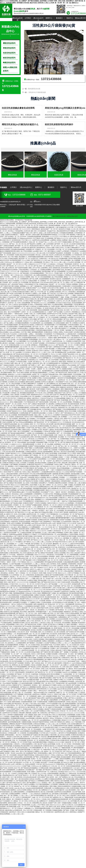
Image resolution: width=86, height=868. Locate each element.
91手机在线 (23, 580)
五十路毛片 (57, 413)
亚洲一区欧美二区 (60, 435)
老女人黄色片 (81, 696)
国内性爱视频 (61, 630)
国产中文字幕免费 (19, 615)
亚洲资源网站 (81, 411)
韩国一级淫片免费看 (26, 716)
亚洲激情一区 (42, 384)
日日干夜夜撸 (56, 808)
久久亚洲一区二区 (41, 444)
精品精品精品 (56, 481)
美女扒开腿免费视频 (63, 468)
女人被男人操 (17, 628)
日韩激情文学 (75, 251)
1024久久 (61, 485)
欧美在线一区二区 (41, 621)
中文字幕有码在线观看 (17, 525)
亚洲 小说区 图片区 (10, 582)
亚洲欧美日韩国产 (32, 288)
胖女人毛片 (81, 551)
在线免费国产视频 (42, 442)
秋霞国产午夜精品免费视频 (37, 446)
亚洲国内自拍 (7, 556)
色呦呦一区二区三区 (66, 288)
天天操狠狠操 (74, 652)
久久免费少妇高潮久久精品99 (67, 626)
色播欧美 (5, 534)
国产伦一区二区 (54, 567)
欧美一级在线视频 (32, 632)
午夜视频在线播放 (64, 450)
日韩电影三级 (15, 393)
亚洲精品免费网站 (46, 270)
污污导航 (81, 426)
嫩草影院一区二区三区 (60, 544)
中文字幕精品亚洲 (68, 321)
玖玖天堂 (33, 474)
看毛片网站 (52, 533)
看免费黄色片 (48, 522)
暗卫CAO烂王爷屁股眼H (56, 275)
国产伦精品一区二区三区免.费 (21, 619)
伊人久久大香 (17, 496)
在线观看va (56, 356)
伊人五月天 (12, 446)
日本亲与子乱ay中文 (47, 398)
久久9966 (76, 369)
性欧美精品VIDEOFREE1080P (71, 415)
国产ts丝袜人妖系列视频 (14, 293)
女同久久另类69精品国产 (24, 797)
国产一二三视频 (71, 295)
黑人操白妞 (44, 803)
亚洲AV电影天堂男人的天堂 (45, 608)
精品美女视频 (67, 290)
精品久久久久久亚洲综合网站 (20, 485)
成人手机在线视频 (26, 251)
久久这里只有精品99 (78, 560)
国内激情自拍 (4, 698)
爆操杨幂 (74, 623)
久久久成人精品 (27, 639)
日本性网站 (52, 369)
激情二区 (34, 292)
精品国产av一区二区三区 (22, 786)
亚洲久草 (30, 308)
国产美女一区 (55, 439)
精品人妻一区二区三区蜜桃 (23, 363)
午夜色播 (27, 544)
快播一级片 (79, 566)
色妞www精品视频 (31, 391)
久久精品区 (12, 362)
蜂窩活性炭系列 (9, 63)
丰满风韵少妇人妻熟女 (25, 398)
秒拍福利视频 (81, 626)
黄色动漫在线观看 (12, 474)
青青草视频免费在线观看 (26, 415)
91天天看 (59, 579)
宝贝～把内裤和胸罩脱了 (46, 371)
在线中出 (60, 301)
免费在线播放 (82, 382)
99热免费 (22, 713)
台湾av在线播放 (71, 365)
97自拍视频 (10, 567)
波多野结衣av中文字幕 (54, 314)
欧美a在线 (46, 290)
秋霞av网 (83, 788)
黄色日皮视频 (25, 372)
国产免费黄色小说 (52, 384)
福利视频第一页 (43, 635)
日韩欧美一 (63, 656)
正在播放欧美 (20, 770)
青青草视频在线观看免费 (36, 257)
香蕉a (74, 522)
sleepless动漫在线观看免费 (35, 788)
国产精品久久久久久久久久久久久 (29, 670)
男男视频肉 (65, 363)
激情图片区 (46, 577)
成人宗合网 (11, 339)
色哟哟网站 (82, 367)
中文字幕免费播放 (36, 271)
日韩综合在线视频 (39, 724)
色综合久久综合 (34, 676)
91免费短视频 (24, 413)
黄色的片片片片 (28, 321)
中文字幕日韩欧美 (29, 468)
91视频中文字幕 (37, 430)
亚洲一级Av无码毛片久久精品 (43, 586)
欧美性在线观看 (6, 338)
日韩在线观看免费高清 (26, 588)
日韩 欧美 (31, 439)
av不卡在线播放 (14, 295)
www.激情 (24, 475)
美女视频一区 (62, 437)
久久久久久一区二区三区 (25, 266)
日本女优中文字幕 (53, 288)
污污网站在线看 (61, 349)
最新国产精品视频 (8, 461)
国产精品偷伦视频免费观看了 (51, 297)
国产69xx (64, 762)
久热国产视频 (26, 766)
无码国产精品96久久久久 (14, 411)
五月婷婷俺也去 (47, 409)
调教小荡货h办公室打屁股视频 (10, 612)
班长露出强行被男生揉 (29, 248)
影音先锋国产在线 (67, 268)
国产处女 (67, 319)
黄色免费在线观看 (29, 444)
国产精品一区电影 (8, 659)
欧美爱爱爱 (10, 308)
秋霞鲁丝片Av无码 (66, 509)
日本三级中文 (34, 233)
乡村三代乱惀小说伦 (59, 588)
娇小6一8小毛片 (17, 338)
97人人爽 (15, 299)
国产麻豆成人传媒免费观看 (73, 430)
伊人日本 (3, 266)
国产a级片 (26, 306)
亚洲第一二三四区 (64, 457)
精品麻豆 (74, 301)
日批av (27, 262)
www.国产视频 (77, 792)
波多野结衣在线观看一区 (12, 533)
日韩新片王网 (26, 510)
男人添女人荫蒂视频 (47, 393)
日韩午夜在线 (41, 654)
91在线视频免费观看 (12, 645)
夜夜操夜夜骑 (55, 520)
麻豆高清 (82, 455)
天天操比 (52, 372)
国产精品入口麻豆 (41, 428)
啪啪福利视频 (69, 299)
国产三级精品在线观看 (7, 246)
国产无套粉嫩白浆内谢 (34, 409)
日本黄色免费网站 (77, 286)
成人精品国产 (45, 670)
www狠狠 (36, 251)
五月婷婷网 (54, 784)
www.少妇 (7, 321)
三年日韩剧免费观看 (22, 339)
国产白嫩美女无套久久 (10, 678)
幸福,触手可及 (52, 231)
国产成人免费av (9, 323)
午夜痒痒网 (53, 735)
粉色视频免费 (70, 604)
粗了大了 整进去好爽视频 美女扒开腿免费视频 (18, 356)
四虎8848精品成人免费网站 (68, 391)
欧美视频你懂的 (18, 538)
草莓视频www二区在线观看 (26, 545)
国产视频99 (23, 380)
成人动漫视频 (76, 260)
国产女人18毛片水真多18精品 (10, 396)
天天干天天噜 (4, 658)
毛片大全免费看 (76, 343)
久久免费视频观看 (34, 527)
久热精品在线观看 (26, 533)
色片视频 (10, 615)
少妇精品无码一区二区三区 (24, 343)
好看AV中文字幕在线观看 (66, 505)
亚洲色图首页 (35, 376)
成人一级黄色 (81, 602)
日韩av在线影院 (76, 670)
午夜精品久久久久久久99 (23, 726)
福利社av (45, 687)
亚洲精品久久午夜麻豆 (30, 534)
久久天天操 (62, 235)
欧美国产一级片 (44, 510)
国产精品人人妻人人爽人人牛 (12, 650)
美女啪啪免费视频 (33, 733)
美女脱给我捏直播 (6, 740)
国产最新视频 (37, 533)
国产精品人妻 (43, 775)
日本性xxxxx (20, 435)
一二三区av (19, 648)
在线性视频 (74, 477)
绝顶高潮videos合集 (57, 310)
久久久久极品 (26, 260)
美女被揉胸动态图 (61, 352)
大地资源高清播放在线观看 (44, 330)
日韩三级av (66, 667)
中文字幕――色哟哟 (10, 277)
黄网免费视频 (69, 304)
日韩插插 (40, 658)
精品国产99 (57, 658)
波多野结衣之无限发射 (69, 591)
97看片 (79, 615)
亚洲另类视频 (62, 453)
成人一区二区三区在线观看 (9, 328)
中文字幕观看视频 (61, 325)
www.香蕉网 (12, 595)
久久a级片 (27, 516)
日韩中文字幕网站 (72, 479)
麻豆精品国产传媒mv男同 (37, 698)
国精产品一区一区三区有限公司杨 (67, 693)
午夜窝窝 (51, 483)
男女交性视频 (16, 384)
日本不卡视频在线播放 (65, 242)
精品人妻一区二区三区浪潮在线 (14, 406)
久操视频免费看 (68, 431)
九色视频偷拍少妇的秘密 (32, 606)
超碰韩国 (38, 382)
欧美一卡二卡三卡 (23, 518)
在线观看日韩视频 (52, 696)
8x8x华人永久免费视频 (67, 503)
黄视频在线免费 (80, 293)
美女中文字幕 (74, 619)
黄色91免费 (36, 235)
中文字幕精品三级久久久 (25, 562)
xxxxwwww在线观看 (62, 619)
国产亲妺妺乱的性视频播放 (25, 385)
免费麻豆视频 (66, 738)
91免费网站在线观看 (50, 630)
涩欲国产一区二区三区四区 (57, 284)
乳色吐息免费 (69, 332)
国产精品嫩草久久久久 (34, 783)
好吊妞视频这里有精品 (75, 716)
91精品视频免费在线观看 (44, 474)
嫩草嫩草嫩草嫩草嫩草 (12, 347)
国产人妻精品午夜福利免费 (37, 404)
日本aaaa (60, 264)
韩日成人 (39, 255)
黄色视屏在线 (41, 248)
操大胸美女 (14, 509)
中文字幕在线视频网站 (20, 667)
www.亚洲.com (36, 523)
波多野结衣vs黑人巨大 (62, 812)
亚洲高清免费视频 (46, 356)
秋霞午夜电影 (56, 306)
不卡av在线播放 (57, 358)
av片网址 (3, 400)
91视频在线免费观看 (25, 327)
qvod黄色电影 (72, 352)
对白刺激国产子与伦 (40, 301)
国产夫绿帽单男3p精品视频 (37, 413)
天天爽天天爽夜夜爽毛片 (73, 248)
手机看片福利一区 (60, 273)
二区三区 (56, 330)
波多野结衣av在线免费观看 (41, 240)
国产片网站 (61, 613)
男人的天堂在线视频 (16, 661)
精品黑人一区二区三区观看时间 (73, 597)
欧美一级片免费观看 (77, 654)
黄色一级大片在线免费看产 (12, 312)
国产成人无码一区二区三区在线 (67, 466)
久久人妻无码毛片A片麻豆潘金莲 (25, 707)
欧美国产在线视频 (39, 343)
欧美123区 (81, 523)
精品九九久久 (62, 573)
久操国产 (59, 251)
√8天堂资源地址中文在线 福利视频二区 (58, 343)
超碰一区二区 (15, 477)
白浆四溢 (33, 306)
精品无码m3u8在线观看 (28, 255)
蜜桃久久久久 (36, 352)
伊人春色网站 (50, 404)
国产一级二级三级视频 (11, 795)
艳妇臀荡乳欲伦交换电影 (10, 270)
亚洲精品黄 (34, 786)
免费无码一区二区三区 (50, 505)
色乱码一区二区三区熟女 (33, 669)
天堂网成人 (50, 419)
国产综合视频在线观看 (57, 575)
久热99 (20, 334)
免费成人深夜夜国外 (49, 641)
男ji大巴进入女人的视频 (64, 731)
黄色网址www (69, 783)
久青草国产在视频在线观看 (34, 505)
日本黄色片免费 (9, 363)
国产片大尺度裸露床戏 (42, 648)
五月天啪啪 (43, 647)
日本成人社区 (19, 275)
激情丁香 (69, 323)
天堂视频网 (33, 358)
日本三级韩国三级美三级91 (9, 545)
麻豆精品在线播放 (41, 463)
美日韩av (11, 231)
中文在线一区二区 (14, 279)
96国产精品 (47, 304)
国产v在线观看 (19, 663)
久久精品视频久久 (24, 551)
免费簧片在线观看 (56, 290)
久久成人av (24, 281)
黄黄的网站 (46, 236)
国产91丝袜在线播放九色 (39, 795)
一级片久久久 (79, 525)
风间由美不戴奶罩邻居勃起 (18, 290)
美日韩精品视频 (12, 806)
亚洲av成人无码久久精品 (27, 349)
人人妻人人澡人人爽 (48, 352)
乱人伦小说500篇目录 (58, 790)
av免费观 (71, 317)
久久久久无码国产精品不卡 (14, 709)
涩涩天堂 (44, 737)
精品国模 (75, 579)
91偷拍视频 (61, 615)
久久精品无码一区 (37, 750)
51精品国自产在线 (7, 626)
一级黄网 (37, 637)
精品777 (19, 595)
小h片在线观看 (41, 419)
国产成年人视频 (8, 593)
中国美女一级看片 (76, 439)
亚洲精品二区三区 (32, 790)
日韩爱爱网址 (38, 494)
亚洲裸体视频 (65, 439)
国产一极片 (42, 365)
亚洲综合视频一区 (34, 281)
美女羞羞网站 (67, 255)
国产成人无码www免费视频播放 (23, 422)
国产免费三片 (20, 371)
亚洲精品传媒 (44, 284)
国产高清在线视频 (78, 558)
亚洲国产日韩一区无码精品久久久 (51, 376)
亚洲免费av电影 (12, 330)
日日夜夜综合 (49, 632)
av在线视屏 (50, 244)
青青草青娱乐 (36, 229)
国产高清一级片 (74, 400)
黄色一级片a (20, 751)
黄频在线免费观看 (33, 227)
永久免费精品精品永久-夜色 (45, 487)
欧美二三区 (43, 251)
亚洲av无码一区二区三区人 (56, 604)
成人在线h (26, 483)
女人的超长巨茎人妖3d (25, 367)
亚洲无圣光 (59, 255)
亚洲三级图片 (8, 314)
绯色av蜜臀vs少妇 (26, 396)
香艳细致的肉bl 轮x (9, 775)
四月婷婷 (57, 647)
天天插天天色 (68, 718)
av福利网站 (45, 268)
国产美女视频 (56, 367)
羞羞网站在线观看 (22, 336)
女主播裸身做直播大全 (44, 306)
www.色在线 (60, 687)
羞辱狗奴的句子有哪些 (61, 347)
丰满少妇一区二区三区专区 (61, 336)
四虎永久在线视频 (40, 477)
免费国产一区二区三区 (54, 595)
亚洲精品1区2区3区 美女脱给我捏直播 (67, 404)
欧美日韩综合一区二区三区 (30, 354)
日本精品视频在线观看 (10, 238)
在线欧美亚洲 (19, 417)
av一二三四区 (19, 544)
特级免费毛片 (57, 420)
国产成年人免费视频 (6, 481)
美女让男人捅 (5, 292)
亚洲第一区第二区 (30, 314)
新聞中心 (49, 18)
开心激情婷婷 (15, 731)
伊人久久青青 (72, 453)
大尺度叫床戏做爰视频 (7, 420)
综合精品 (61, 772)
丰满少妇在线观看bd (42, 556)
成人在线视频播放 (47, 323)
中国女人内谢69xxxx (57, 755)
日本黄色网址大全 (33, 360)
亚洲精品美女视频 (29, 461)
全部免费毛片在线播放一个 (21, 602)
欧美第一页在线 (69, 566)
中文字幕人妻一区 (43, 292)
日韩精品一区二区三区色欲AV (29, 573)
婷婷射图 (31, 477)
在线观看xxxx (11, 750)
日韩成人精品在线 (56, 650)
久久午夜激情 (42, 288)
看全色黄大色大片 (6, 240)
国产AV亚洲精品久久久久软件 (47, 566)
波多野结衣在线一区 (59, 341)
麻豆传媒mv (52, 251)
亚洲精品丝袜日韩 (44, 520)
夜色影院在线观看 (19, 520)
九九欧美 (70, 610)
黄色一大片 (42, 341)
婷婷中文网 (35, 547)
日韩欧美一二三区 (27, 794)
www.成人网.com (20, 788)
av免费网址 (6, 395)
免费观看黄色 (63, 617)
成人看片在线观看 (78, 542)
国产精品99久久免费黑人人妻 (36, 244)
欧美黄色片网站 (17, 430)
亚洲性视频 (69, 729)
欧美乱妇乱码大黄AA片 (37, 246)
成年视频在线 (50, 227)
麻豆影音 (33, 389)
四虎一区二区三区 (31, 558)
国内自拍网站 (19, 757)
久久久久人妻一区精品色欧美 (20, 271)
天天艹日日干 (14, 349)
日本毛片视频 (8, 667)
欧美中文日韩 (4, 639)
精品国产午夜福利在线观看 (53, 709)
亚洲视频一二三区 (67, 367)
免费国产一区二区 (20, 308)
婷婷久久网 (53, 806)
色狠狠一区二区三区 (57, 571)
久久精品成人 (52, 264)
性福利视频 (65, 400)
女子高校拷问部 (77, 255)
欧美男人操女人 (13, 647)
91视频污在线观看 (52, 654)
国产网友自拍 (48, 658)
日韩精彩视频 (57, 720)
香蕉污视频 (53, 411)
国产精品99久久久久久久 (39, 303)
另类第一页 (70, 435)
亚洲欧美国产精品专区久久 (35, 464)
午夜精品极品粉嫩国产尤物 (20, 233)
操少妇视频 (79, 510)
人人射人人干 (67, 643)
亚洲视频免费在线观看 (18, 718)
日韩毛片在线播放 (41, 503)
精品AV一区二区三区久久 (53, 246)
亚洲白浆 (11, 268)
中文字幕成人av (65, 236)
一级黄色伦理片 (18, 314)
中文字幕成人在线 (38, 238)
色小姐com (52, 259)
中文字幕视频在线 (52, 514)
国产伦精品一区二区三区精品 (10, 387)
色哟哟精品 (58, 444)
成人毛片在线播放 (24, 424)
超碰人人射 (41, 696)
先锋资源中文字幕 (17, 301)
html (73, 7)
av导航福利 (66, 251)
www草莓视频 (68, 402)
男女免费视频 (37, 453)
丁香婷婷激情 (68, 264)
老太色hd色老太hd (78, 422)
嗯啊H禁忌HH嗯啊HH (68, 306)
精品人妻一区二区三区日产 (51, 665)
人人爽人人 (8, 233)
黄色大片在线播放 (14, 281)
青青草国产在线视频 (76, 472)
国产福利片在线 (71, 273)
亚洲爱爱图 (37, 683)
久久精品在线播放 (71, 615)
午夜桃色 (7, 716)
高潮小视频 (43, 573)
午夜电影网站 (19, 231)
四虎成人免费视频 (72, 284)
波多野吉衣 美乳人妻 (39, 363)
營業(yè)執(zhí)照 (72, 216)
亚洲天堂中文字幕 (26, 378)
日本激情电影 (79, 233)
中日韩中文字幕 (48, 494)
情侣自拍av (67, 470)
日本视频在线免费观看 (67, 233)
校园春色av (38, 588)
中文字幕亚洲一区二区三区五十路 (75, 575)
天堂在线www (60, 729)
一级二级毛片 (44, 496)
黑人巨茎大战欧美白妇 (27, 553)
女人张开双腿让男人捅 (72, 455)
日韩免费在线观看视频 (34, 236)
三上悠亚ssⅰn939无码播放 (76, 544)
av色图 (72, 665)
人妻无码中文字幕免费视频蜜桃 (67, 378)
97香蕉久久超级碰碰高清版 (15, 448)
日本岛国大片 (66, 659)
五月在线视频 (67, 376)
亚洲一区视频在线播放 (65, 803)
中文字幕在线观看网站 (43, 784)
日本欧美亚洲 (17, 626)
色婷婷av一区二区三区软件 (54, 601)
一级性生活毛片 (43, 691)
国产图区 (36, 757)
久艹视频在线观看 (65, 748)
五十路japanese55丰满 (25, 238)
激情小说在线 (64, 567)
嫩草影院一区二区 (9, 797)
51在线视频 (25, 282)
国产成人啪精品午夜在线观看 (70, 442)
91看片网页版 (37, 297)
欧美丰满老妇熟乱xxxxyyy (77, 784)
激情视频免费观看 (37, 332)
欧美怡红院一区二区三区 (62, 531)
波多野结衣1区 (78, 338)
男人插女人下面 (48, 262)
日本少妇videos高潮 (47, 282)
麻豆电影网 (6, 630)
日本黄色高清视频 (57, 612)
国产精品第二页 (12, 266)
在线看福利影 (13, 670)
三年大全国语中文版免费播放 (37, 459)
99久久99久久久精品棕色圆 (57, 715)
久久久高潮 (23, 680)
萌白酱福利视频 (50, 325)
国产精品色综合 (17, 704)
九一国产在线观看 (12, 419)
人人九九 (39, 590)
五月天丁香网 (57, 659)
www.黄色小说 (21, 753)
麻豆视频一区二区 (78, 650)
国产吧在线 (17, 354)
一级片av (13, 604)
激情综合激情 (30, 382)
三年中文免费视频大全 (44, 358)
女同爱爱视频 (49, 464)
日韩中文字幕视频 (23, 441)
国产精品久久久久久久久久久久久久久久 (68, 308)
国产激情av (28, 542)
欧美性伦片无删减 (75, 339)
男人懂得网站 (37, 396)
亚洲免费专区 (30, 672)
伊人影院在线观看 (56, 321)
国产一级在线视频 (77, 270)
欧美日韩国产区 (9, 472)
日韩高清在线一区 (64, 654)
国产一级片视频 (37, 770)
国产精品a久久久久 (18, 391)
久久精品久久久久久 (79, 406)
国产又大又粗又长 (74, 617)
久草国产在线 (30, 428)
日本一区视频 (33, 628)
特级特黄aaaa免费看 (51, 448)
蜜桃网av (83, 371)
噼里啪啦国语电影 (27, 586)
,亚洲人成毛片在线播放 (22, 455)
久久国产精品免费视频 (25, 488)
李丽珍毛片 (33, 531)
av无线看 (11, 382)
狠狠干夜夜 (63, 362)
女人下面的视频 (13, 529)
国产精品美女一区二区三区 (65, 345)
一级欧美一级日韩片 (25, 235)
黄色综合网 (28, 694)
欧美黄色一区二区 (11, 442)
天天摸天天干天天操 (67, 225)
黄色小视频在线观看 (66, 374)
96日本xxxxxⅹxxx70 (15, 608)
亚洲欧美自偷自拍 (49, 746)
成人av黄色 (77, 299)
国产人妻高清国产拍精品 (16, 284)
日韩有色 (80, 295)
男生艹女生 (16, 372)
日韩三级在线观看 (32, 310)
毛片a (53, 354)
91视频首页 (59, 470)
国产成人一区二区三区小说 (18, 244)
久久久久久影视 (25, 345)
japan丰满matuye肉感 (65, 689)
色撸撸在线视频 (67, 369)
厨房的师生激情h (24, 529)
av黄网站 (53, 240)
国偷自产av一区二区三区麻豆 (76, 398)
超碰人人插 (43, 233)
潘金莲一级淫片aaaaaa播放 (77, 669)
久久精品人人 (39, 569)
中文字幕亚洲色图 (79, 806)
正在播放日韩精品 (12, 531)
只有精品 (36, 356)
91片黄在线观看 (32, 571)
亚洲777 (49, 341)
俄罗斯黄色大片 (60, 295)
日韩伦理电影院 (5, 522)
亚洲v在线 (35, 738)
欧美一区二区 (57, 525)
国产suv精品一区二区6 (75, 750)
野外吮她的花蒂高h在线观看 (54, 562)
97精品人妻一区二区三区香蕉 (20, 319)
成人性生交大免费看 (24, 277)
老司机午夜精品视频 (75, 259)
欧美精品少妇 (50, 266)
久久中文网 (27, 540)
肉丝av (8, 599)
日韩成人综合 (46, 799)
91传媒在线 (11, 358)
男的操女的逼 (60, 683)
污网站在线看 (10, 376)
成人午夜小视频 (13, 257)
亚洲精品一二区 (11, 634)
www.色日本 (34, 426)
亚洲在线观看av (43, 753)
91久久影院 (7, 702)
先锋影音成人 (44, 259)
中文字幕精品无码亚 (20, 227)
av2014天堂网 (21, 790)
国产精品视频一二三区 (56, 584)
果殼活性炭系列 (9, 48)
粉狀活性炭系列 (9, 58)
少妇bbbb (77, 639)
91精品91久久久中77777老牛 (38, 264)
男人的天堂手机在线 (12, 380)
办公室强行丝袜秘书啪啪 (77, 244)
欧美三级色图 (15, 395)
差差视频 (12, 343)
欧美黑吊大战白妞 (56, 279)
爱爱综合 (19, 639)
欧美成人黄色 (18, 481)
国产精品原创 (17, 656)
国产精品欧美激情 (52, 617)
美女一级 (51, 328)
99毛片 (32, 569)
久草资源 (19, 362)
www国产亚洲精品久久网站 (53, 643)
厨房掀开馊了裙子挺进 (53, 400)
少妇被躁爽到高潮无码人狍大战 (36, 295)
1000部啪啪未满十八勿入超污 (71, 768)
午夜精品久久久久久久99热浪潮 (72, 351)
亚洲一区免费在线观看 (40, 702)
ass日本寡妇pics (77, 663)
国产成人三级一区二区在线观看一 (69, 446)
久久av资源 (73, 648)
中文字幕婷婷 (42, 391)
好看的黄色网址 (14, 553)
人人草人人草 (53, 242)
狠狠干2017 (68, 419)
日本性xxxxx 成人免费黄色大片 (14, 262)
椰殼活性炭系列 (9, 43)
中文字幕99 (57, 645)
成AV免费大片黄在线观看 (60, 794)
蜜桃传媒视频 (62, 338)
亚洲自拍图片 (61, 459)
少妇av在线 (81, 672)
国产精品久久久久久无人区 (30, 496)
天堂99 (76, 304)
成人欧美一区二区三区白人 (72, 310)
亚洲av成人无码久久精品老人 (41, 351)
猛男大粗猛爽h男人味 (55, 488)
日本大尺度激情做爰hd (15, 306)
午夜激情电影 (4, 225)
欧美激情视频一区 (62, 669)
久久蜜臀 (45, 779)
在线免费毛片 (43, 483)
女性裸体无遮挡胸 (79, 332)
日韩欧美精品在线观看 (76, 501)
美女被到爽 (6, 393)
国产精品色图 (25, 273)
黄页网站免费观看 (79, 762)
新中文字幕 (76, 266)
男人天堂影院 (12, 696)
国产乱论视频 (58, 312)
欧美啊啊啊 (51, 303)
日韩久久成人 (20, 624)
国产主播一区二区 (12, 588)
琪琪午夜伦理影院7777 (62, 328)
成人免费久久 (65, 665)
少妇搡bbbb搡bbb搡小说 (45, 628)
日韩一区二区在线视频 (19, 740)
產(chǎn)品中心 (38, 19)
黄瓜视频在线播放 (7, 372)
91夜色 (47, 575)
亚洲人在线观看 (56, 351)
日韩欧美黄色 (30, 575)
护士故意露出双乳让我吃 (26, 437)
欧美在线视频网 (77, 303)
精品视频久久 (23, 257)
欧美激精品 (17, 746)
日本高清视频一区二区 (62, 555)
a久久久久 (52, 345)
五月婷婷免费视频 (60, 398)
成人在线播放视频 (62, 259)
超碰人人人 (75, 470)
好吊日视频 (33, 319)
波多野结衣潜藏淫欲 (12, 235)
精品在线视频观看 (44, 310)
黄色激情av (4, 573)
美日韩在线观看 (70, 510)
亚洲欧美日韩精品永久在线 (63, 406)
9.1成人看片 (42, 485)
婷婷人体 (64, 753)
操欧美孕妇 (32, 612)
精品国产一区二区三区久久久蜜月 (17, 264)
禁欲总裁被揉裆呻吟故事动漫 (55, 639)
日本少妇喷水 (4, 295)
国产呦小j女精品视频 (55, 496)
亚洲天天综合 (44, 225)
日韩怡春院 (39, 718)
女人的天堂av (69, 441)
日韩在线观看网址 (27, 744)
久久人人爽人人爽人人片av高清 (64, 262)
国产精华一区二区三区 (62, 244)
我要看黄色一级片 (80, 571)
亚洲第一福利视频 (66, 330)
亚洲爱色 (50, 463)
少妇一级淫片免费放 (41, 613)
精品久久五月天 (37, 450)
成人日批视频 (51, 619)
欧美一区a (68, 266)
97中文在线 (59, 637)
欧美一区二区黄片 (46, 551)
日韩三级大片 (67, 579)
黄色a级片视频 (56, 757)
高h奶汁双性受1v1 (31, 371)
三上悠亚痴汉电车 (71, 334)
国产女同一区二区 (38, 327)
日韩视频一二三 (64, 477)
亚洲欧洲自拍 (48, 332)
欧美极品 (19, 468)
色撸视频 (42, 227)
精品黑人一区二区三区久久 (19, 577)
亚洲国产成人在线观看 (50, 450)
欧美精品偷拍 (40, 575)
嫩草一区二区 (77, 424)
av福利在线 (20, 516)
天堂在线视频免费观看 (37, 273)
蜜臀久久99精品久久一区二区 (19, 698)
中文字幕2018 (10, 663)
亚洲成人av (82, 284)
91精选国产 (57, 591)
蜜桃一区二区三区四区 (70, 694)
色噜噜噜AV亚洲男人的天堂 (22, 623)
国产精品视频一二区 (49, 516)
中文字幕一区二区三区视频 (64, 249)
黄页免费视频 (26, 523)
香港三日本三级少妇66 (48, 669)
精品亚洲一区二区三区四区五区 (29, 259)
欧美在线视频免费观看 (74, 766)
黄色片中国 (21, 507)
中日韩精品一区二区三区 (19, 439)
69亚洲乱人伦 (20, 764)
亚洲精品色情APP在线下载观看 (63, 726)
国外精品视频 (46, 271)
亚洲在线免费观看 (53, 773)
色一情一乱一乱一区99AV (50, 748)
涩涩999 (11, 768)
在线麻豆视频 (21, 428)
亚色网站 (77, 687)
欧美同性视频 (49, 257)
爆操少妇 (38, 512)
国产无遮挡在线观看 (22, 268)
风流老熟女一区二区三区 (63, 516)
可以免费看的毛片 (29, 501)
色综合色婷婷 (60, 266)
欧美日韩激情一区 (39, 536)
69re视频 (50, 444)
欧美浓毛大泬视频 (65, 229)
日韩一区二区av (47, 525)
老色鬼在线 (50, 555)
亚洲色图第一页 (69, 253)
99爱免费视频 (74, 555)
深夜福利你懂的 (6, 439)
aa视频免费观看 (8, 540)
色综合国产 (44, 762)
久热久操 (75, 751)
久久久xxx (14, 316)
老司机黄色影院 (5, 792)
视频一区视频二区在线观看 (69, 297)
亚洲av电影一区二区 (56, 402)
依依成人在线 (76, 257)
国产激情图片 (69, 639)
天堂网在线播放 (41, 314)
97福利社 (49, 389)
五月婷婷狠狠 (49, 238)
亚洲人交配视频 (28, 411)
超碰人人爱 (69, 282)
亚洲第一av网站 (28, 334)
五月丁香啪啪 (18, 540)
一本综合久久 (26, 547)
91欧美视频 (34, 483)
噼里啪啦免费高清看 (78, 738)
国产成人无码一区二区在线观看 (56, 549)
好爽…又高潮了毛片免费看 (11, 691)
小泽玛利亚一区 (35, 270)
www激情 (51, 299)
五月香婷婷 (63, 724)
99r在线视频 (76, 628)
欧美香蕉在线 (17, 240)
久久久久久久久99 (23, 582)
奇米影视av (72, 292)
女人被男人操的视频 (70, 624)
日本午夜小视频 (26, 332)
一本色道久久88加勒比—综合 (24, 567)
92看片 (14, 562)
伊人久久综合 (42, 773)
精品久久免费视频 (53, 477)
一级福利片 (35, 510)
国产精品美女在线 (62, 372)
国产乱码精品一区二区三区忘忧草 (16, 236)
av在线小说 (17, 282)
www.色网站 (62, 365)
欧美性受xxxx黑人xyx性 (49, 523)
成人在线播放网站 (52, 391)
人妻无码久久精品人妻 (46, 623)
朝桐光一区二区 (52, 485)
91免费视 (77, 678)
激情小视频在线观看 (67, 389)
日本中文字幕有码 (22, 317)
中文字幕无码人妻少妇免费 (45, 424)
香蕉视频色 (74, 457)
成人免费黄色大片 (21, 635)
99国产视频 (28, 448)
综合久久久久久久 (40, 555)
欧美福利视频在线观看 (30, 338)
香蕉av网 (65, 463)
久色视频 (30, 680)
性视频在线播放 (77, 786)
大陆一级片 (40, 538)
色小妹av (31, 304)
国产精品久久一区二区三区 (42, 362)
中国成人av (79, 691)
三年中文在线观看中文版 (14, 682)
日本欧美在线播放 (73, 325)
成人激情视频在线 (63, 593)
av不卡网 (57, 509)
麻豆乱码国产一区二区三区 (50, 229)
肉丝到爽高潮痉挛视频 (40, 742)
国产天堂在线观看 (6, 253)
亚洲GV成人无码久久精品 (23, 472)
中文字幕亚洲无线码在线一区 (77, 437)
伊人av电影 (50, 509)
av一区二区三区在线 (56, 475)
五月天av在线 (81, 772)
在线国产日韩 (52, 803)
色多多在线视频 (43, 558)
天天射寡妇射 (67, 422)
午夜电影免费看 (32, 635)
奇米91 (34, 654)
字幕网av (52, 387)
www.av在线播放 (15, 332)
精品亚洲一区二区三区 (52, 540)
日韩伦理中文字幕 (53, 428)
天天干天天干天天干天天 (77, 363)
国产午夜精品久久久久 (41, 567)
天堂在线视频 (59, 299)
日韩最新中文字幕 (11, 459)
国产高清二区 (52, 613)
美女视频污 (40, 643)
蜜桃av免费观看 (80, 779)
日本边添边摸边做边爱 (8, 369)
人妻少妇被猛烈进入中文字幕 (64, 227)
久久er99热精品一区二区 (42, 439)
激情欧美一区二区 (43, 507)
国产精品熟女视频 (16, 503)
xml (70, 7)
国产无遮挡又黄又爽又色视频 (10, 286)
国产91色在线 (27, 626)
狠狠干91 (25, 727)
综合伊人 (52, 255)
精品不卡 (60, 431)
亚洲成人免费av (58, 332)
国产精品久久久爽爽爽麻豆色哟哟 (31, 687)
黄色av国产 (24, 477)
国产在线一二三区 (80, 621)
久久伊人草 (75, 229)
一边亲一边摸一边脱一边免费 (54, 327)
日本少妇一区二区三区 (69, 420)
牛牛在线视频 (23, 499)
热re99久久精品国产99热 (70, 314)
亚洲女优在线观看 (25, 522)
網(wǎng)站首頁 (17, 19)
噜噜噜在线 (63, 395)
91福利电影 (57, 586)
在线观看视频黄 (44, 279)
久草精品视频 (46, 396)
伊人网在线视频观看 (78, 748)
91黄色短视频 (34, 407)
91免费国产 (57, 415)
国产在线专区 (61, 479)
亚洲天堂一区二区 (79, 264)
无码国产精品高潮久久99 (74, 349)
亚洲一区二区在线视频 (57, 510)
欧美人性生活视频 (71, 411)
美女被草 (68, 270)
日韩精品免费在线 (52, 365)
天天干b (37, 393)
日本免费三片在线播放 (27, 463)
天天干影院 (78, 227)
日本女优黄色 (78, 317)
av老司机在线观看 (21, 549)
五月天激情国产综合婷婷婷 (55, 253)
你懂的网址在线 (5, 457)
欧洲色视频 (69, 545)
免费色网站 (22, 316)
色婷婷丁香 (36, 374)
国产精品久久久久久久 (61, 238)
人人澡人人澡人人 (12, 680)
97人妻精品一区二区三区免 (19, 801)
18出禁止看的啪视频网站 (45, 452)
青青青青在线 (31, 380)
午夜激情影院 (75, 336)
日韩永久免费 (50, 248)
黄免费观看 (9, 727)
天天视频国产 (72, 551)
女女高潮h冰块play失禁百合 (75, 547)
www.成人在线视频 (11, 415)
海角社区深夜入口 (74, 372)
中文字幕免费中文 (45, 354)
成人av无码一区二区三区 (77, 238)
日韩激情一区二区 (19, 505)
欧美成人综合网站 (37, 630)
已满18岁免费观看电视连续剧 (52, 286)
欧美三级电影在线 (55, 268)
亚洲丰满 (24, 641)
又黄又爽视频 (14, 464)
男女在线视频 (22, 442)
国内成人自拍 (59, 419)
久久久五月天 (27, 229)
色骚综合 (82, 590)
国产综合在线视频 (60, 487)
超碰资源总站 (74, 512)
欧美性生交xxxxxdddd (71, 461)
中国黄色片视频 (34, 328)
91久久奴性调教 (32, 341)
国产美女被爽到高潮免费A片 (20, 242)
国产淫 (59, 369)
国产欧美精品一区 (61, 610)
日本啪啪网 (47, 385)
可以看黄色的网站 (58, 304)
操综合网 (27, 435)
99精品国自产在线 (60, 393)
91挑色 (17, 255)
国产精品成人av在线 (35, 667)
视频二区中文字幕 (34, 268)
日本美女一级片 (19, 487)
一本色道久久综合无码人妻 (14, 737)
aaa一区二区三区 (77, 279)
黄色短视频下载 (74, 463)
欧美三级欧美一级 (8, 799)
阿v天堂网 (13, 658)
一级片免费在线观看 (50, 615)
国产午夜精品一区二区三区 (38, 455)
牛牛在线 (12, 555)
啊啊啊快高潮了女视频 (49, 593)
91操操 (78, 715)
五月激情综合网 (52, 455)
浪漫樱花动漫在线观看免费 (57, 702)
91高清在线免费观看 (49, 378)
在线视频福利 (25, 279)
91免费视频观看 (56, 385)
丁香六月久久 (49, 273)
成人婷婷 (71, 407)
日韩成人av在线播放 (49, 518)
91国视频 (73, 328)
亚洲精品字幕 (16, 360)
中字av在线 (58, 623)
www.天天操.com (30, 487)
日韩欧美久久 (63, 498)
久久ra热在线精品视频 (12, 597)
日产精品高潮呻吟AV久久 (38, 441)
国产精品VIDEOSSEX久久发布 (62, 542)
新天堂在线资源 (24, 779)
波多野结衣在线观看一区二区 (26, 590)
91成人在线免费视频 (24, 303)
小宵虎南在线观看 (80, 503)
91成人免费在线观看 (78, 759)
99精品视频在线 (8, 354)
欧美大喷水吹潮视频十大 (23, 376)
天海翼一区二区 (52, 380)
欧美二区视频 (67, 316)
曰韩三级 (45, 255)
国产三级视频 (74, 667)
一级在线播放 (38, 334)
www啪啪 (19, 352)
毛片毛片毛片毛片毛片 (46, 339)
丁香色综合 (67, 464)
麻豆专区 (57, 452)
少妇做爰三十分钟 (50, 731)
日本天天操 (8, 619)
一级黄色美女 (20, 555)
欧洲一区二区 (11, 352)
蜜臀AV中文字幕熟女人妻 (52, 417)
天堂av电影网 (19, 659)
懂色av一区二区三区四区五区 (77, 395)
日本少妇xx (51, 580)
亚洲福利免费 (76, 584)
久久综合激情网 (28, 470)
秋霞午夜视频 (41, 389)
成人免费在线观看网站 (41, 275)
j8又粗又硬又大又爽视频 (50, 457)
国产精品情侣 (18, 762)
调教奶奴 (5, 564)
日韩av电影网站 (24, 270)
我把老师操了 (36, 472)
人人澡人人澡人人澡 (19, 310)
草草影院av (82, 356)
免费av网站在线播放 (46, 678)
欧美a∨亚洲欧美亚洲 (63, 740)
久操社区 (75, 316)
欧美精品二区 (7, 391)
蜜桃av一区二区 (69, 277)
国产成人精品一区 (40, 266)
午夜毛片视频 (35, 551)
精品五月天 (66, 737)
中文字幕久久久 (27, 240)
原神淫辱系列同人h (43, 689)
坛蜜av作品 (55, 362)
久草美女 (15, 304)
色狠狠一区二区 (33, 317)
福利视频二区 (68, 538)
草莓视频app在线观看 (61, 494)
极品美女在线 (7, 450)
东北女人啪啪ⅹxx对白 (7, 455)
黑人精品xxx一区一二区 (61, 339)
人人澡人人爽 (55, 501)
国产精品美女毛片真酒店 (27, 325)
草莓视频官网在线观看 (40, 488)
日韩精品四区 (4, 812)
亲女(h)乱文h (52, 301)
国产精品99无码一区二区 (42, 422)
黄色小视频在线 (61, 387)
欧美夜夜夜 (23, 464)
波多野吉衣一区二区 (65, 380)
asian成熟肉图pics (34, 475)
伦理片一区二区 (27, 312)
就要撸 (44, 293)
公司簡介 (28, 18)
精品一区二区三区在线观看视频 (41, 277)
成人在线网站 (31, 419)
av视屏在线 (52, 693)
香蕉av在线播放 (58, 319)
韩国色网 (70, 362)
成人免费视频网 (27, 656)
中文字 (25, 404)
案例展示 (59, 18)
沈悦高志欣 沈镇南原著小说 (59, 407)
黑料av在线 (73, 773)
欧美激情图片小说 (19, 288)
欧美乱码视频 (59, 430)
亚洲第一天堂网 (27, 362)
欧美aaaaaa (71, 549)
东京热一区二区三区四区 (21, 569)
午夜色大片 (79, 487)
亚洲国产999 (45, 634)
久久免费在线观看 (38, 448)
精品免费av (4, 413)
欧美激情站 (43, 674)
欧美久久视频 (31, 316)
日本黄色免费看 (46, 602)
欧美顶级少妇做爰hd (41, 437)
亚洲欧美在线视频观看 (69, 385)
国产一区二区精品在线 (24, 654)
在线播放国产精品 (35, 582)
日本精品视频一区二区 (71, 674)
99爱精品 (21, 299)
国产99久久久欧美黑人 (76, 698)
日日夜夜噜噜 (41, 347)
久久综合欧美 (27, 352)
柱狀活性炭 (70, 6)
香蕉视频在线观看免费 (22, 389)
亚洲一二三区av (10, 468)
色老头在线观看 (8, 422)
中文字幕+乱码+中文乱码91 (9, 334)
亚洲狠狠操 (6, 242)
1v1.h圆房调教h (22, 341)
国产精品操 (52, 431)
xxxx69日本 (67, 312)
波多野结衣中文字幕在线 (10, 713)
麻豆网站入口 (64, 773)
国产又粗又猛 (52, 293)
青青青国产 (17, 248)
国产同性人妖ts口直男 (14, 475)
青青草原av (73, 812)
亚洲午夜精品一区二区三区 (62, 628)
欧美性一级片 (54, 777)
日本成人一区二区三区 (17, 225)
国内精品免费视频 (55, 225)
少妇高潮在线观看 (55, 670)
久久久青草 (68, 584)
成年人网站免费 (22, 658)
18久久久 (65, 292)
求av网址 (81, 479)
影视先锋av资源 (14, 345)
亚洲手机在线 (49, 538)
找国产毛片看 (11, 317)
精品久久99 (6, 759)
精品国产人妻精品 (49, 430)
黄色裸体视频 (20, 452)
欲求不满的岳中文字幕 (37, 420)
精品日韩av (35, 623)
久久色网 (59, 316)
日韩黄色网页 (67, 286)
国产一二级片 (50, 470)
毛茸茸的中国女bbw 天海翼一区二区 (23, 556)
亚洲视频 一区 (11, 341)
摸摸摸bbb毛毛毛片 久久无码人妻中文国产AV (45, 395)
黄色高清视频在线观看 (68, 808)
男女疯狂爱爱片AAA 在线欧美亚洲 (47, 682)
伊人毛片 (23, 295)
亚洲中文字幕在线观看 (71, 580)
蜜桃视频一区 (4, 290)
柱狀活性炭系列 (9, 53)
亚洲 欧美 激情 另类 (31, 231)
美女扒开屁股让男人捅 (32, 299)
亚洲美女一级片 (9, 275)
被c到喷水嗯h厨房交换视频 (63, 424)
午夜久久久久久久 (53, 656)
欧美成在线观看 (66, 757)
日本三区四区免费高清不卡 (76, 724)
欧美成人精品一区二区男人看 (12, 510)
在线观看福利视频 (52, 499)
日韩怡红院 (51, 295)
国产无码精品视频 (32, 566)
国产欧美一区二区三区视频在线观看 (42, 435)
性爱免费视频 (34, 339)
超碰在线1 (11, 374)
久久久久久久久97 (30, 406)
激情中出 (77, 448)
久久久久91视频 (59, 676)
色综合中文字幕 (52, 573)
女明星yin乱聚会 (23, 328)
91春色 (82, 647)
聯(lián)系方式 (77, 6)
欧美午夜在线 (50, 308)
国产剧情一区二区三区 (22, 246)
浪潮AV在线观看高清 (70, 475)
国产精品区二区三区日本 (23, 674)
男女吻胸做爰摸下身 (75, 494)
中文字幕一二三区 (31, 507)
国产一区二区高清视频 (64, 433)
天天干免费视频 (10, 371)
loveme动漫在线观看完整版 (26, 330)
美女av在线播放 (66, 260)
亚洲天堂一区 (12, 303)
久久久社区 (39, 349)
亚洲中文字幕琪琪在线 (29, 689)
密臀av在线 (44, 299)
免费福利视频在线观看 (15, 637)
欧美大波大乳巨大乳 (17, 457)
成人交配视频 (58, 569)
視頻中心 (70, 18)
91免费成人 (67, 257)
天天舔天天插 (14, 584)
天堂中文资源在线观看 (72, 613)
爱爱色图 (29, 713)
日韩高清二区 (58, 257)
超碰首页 (60, 566)
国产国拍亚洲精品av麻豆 (13, 426)
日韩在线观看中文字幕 (32, 284)
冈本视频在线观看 (39, 490)
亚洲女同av (44, 713)
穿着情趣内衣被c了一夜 (44, 612)
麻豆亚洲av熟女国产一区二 (71, 246)
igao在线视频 (23, 304)
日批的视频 (49, 420)
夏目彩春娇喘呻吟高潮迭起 (49, 235)
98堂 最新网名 (71, 235)
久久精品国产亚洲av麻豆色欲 (49, 374)
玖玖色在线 (54, 634)
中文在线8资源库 (35, 323)
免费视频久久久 (25, 286)
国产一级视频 (64, 652)
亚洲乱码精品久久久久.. (35, 290)
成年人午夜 (31, 621)
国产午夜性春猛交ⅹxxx (24, 297)
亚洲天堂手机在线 (53, 233)
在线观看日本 (30, 249)
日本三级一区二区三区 (32, 225)
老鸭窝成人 (35, 345)
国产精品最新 (57, 409)
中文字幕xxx (61, 293)
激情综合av (25, 426)
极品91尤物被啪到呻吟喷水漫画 (10, 251)
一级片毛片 (75, 590)
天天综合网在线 (28, 637)
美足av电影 (24, 612)
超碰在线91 (67, 637)
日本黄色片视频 (28, 301)
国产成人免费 (34, 279)
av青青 (76, 367)
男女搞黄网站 (76, 380)
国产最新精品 (80, 810)
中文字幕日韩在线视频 (46, 676)
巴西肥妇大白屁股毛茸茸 (73, 275)
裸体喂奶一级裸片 (55, 556)
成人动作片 (16, 641)
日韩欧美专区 (28, 275)
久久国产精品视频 (15, 564)
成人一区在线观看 (17, 321)
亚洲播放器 (56, 389)
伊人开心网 (67, 301)
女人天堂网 (68, 680)
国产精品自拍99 (34, 282)
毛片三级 (70, 338)
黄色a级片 (70, 806)
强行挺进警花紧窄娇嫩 (76, 593)
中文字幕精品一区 (39, 308)
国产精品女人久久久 (37, 540)
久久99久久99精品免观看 (10, 259)
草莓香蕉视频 (43, 345)
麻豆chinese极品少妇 (41, 693)
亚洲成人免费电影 (62, 240)
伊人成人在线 (41, 253)
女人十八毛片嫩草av (17, 542)
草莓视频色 (60, 533)
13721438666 (51, 79)
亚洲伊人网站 (68, 327)
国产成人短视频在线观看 (42, 321)
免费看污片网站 (37, 378)
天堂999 (29, 351)
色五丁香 (81, 477)
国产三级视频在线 (36, 286)
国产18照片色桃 (52, 626)
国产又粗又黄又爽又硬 (48, 637)
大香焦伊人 (17, 744)
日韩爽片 (50, 531)
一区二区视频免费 (31, 696)
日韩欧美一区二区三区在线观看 (45, 249)
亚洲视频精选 (78, 726)
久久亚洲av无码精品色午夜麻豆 (20, 292)
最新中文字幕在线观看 (79, 376)
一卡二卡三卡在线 (12, 499)
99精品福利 (18, 461)
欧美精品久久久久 (56, 422)
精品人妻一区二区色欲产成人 (38, 242)
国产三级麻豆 (66, 670)
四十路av (69, 558)
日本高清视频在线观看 (11, 325)
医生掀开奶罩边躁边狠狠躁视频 (21, 759)
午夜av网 (83, 336)
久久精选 (49, 413)
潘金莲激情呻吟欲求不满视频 (66, 231)
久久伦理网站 (38, 385)
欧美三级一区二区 (59, 282)
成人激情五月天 (58, 461)
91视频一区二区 (78, 803)
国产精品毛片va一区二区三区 (72, 358)
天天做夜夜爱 (42, 231)
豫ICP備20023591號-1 (60, 216)
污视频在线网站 (12, 632)
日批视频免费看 (79, 610)
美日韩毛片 (59, 580)
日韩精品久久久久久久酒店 (19, 676)
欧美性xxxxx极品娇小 (48, 382)
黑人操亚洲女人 (10, 643)
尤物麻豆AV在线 (76, 775)
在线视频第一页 (17, 470)
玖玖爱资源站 (56, 260)
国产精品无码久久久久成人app (41, 260)
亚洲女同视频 (75, 490)
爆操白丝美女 (27, 430)
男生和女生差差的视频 (68, 452)
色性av (27, 417)
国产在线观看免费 (78, 499)
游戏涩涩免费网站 (20, 621)
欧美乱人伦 (61, 685)
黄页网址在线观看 (79, 249)
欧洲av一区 (79, 253)
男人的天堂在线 (8, 227)
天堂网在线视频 (27, 453)
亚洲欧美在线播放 (44, 426)
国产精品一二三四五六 (76, 347)
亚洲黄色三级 (7, 498)
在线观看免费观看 (72, 426)
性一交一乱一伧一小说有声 (44, 461)
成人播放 (50, 647)
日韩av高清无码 (24, 474)
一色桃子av (64, 501)
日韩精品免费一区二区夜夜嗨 (71, 595)
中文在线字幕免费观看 (33, 492)
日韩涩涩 (10, 400)
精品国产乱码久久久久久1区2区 (67, 523)
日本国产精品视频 (49, 349)
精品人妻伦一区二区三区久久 (44, 415)
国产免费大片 (33, 365)
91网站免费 (48, 788)
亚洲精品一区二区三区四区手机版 (51, 281)
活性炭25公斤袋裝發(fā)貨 (37, 92)
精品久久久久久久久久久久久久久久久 (24, 253)
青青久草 (71, 498)
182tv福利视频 (29, 457)
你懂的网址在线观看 (61, 483)
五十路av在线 (75, 531)
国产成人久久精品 (72, 393)
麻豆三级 (73, 577)
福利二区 (41, 632)
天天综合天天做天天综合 (64, 303)
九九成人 (45, 533)
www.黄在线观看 (71, 790)
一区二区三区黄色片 (17, 808)
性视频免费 (63, 317)
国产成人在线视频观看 (59, 271)
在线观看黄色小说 (66, 356)
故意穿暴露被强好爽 (14, 722)
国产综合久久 (77, 720)
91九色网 (49, 336)
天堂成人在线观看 (36, 665)
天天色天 (56, 512)
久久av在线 (65, 472)
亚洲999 (74, 735)
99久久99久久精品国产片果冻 (76, 553)
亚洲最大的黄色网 (55, 292)
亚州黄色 (53, 564)
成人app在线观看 (71, 683)
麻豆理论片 (36, 398)
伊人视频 (70, 762)
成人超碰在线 (75, 450)
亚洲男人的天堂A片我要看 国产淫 (30, 479)
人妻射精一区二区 (42, 369)
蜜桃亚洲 (23, 360)
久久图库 (8, 299)
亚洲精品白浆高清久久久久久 (69, 360)
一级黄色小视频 (52, 338)
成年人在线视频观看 (36, 262)
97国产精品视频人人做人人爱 (42, 367)
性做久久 (61, 455)
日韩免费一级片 (7, 282)
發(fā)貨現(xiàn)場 (34, 89)
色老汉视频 (34, 485)
